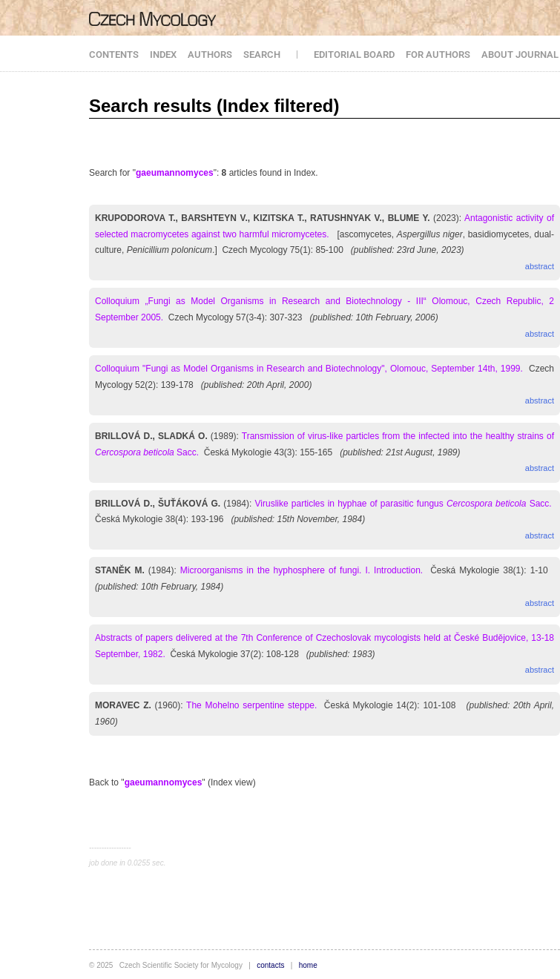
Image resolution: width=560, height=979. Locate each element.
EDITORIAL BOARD (354, 55)
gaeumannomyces (175, 173)
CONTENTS (114, 55)
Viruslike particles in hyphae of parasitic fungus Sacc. (403, 504)
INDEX (163, 55)
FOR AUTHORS (438, 55)
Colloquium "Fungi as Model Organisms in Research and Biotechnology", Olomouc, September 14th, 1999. (309, 369)
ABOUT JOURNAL (520, 55)
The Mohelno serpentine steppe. (251, 705)
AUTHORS (210, 55)
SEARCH (262, 55)
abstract (540, 266)
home (308, 965)
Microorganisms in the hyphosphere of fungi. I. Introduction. (302, 570)
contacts (270, 965)
